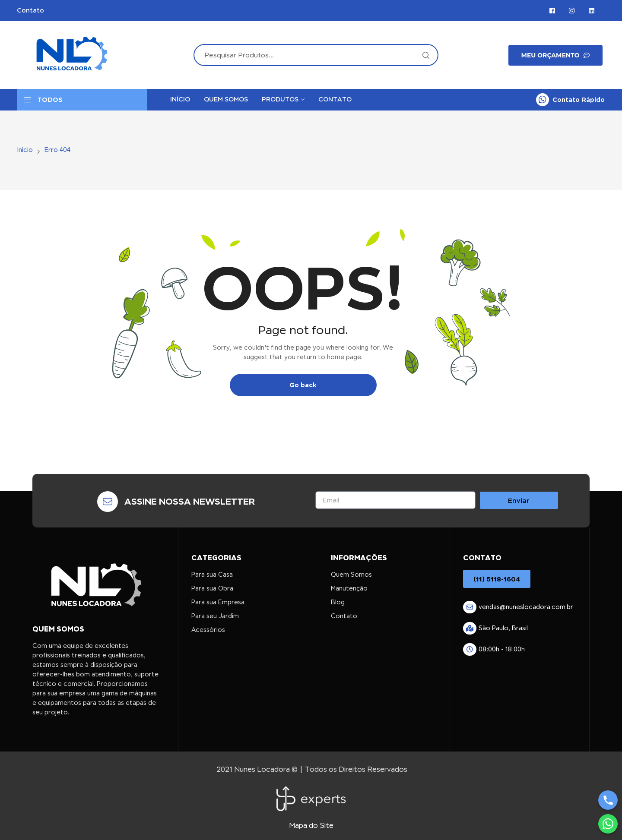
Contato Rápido (579, 99)
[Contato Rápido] (543, 100)
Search (425, 55)
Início (25, 150)
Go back (303, 385)
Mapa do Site (311, 826)
